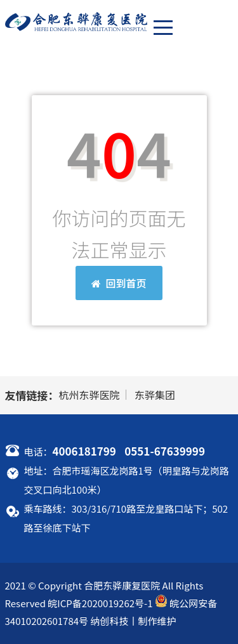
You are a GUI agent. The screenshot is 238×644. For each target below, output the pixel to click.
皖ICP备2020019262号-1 (100, 603)
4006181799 (84, 451)
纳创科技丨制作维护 (133, 621)
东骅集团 (155, 395)
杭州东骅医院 (89, 395)
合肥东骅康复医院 (122, 585)
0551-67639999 (165, 451)
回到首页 (119, 283)
